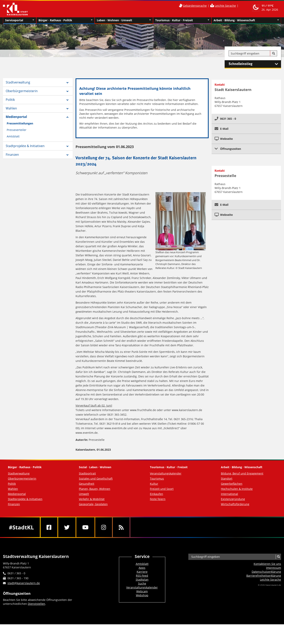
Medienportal (16, 117)
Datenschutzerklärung (266, 572)
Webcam (142, 591)
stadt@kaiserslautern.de (24, 583)
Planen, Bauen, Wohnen (95, 489)
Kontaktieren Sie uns (267, 564)
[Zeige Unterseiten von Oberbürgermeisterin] (67, 91)
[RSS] (121, 527)
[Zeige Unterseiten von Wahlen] (67, 109)
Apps (142, 568)
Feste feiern (158, 499)
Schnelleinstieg (255, 64)
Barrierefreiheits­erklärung (264, 576)
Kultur (154, 484)
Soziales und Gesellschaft (96, 479)
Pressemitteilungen (20, 123)
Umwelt (84, 494)
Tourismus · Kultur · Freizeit (182, 20)
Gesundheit (87, 484)
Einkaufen (156, 494)
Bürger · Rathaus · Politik (65, 20)
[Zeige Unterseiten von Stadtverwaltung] (67, 83)
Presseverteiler (17, 130)
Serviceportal (20, 20)
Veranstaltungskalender (166, 473)
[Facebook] (49, 527)
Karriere (142, 572)
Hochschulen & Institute (237, 489)
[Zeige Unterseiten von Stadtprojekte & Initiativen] (67, 146)
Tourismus (157, 479)
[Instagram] (104, 527)
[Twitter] (67, 527)
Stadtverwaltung (18, 82)
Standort (227, 479)
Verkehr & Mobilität (92, 499)
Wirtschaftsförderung (235, 504)
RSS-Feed (142, 576)
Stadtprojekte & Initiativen (25, 146)
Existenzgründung (233, 499)
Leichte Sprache (225, 6)
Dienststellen (36, 604)
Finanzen (12, 155)
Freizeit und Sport (162, 489)
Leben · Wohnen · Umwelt (124, 20)
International (229, 494)
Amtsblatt (13, 136)
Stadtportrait (87, 473)
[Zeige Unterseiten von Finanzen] (67, 155)
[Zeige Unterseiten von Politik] (67, 100)
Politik (10, 100)
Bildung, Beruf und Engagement (242, 473)
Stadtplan (142, 580)
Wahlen (11, 108)
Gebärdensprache (195, 6)
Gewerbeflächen (232, 484)
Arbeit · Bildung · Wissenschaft (246, 20)
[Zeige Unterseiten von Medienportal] (67, 117)
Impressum (274, 568)
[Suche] (274, 54)
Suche (142, 583)
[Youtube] (85, 527)
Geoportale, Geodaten (93, 504)
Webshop (142, 595)
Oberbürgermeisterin (22, 91)
